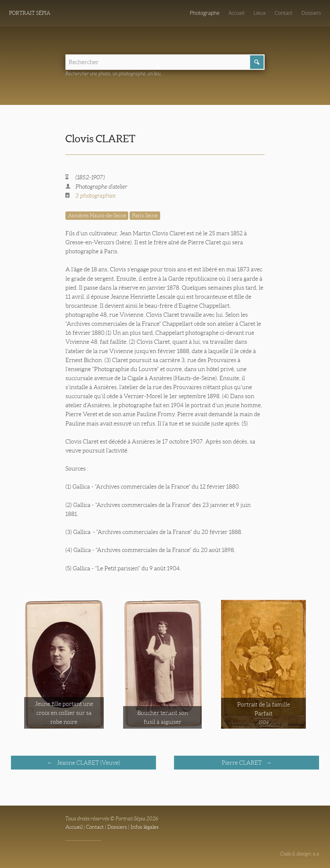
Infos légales (145, 827)
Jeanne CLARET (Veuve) (88, 763)
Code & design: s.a (300, 854)
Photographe (205, 13)
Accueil (237, 13)
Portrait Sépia (30, 13)
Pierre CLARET (242, 763)
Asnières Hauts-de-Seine (97, 215)
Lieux (260, 13)
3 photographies (96, 196)
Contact (283, 13)
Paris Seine (145, 215)
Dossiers (311, 13)
